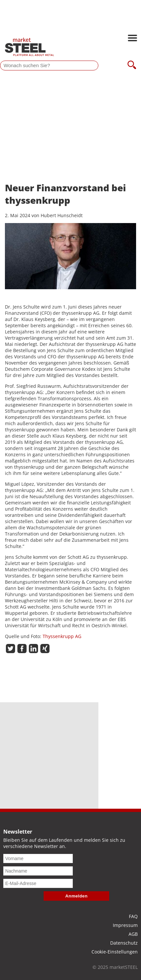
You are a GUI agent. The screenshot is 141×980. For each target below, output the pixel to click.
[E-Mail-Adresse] (38, 883)
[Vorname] (38, 858)
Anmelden (76, 896)
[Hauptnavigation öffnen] (132, 39)
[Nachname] (38, 871)
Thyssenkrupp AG (62, 636)
